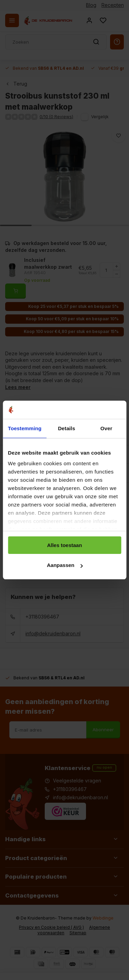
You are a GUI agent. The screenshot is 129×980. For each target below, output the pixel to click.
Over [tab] (106, 428)
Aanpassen (65, 565)
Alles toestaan (65, 545)
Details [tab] (66, 428)
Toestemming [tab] (25, 428)
